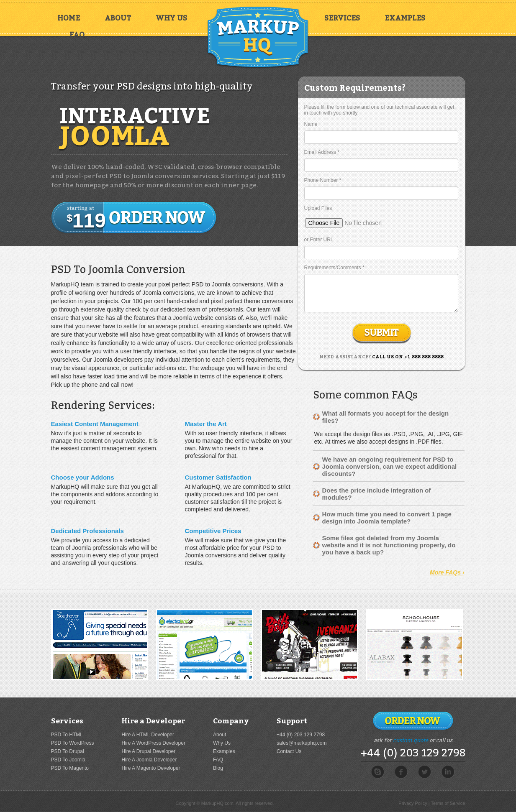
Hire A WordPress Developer (153, 743)
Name (311, 124)
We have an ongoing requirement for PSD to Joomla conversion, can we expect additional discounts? (390, 466)
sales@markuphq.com (302, 743)
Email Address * (322, 152)
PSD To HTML (67, 735)
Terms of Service (448, 803)
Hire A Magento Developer (151, 768)
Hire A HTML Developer (148, 735)
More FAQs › (447, 572)
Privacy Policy (413, 803)
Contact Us (289, 751)
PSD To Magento (70, 768)
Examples (405, 18)
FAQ (77, 35)
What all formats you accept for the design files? (386, 417)
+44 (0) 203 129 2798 (301, 735)
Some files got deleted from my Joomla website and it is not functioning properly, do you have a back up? (389, 545)
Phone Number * (323, 180)
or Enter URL (319, 240)
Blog (218, 768)
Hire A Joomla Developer (149, 760)
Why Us (171, 18)
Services (342, 18)
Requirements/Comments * (334, 268)
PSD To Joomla (68, 760)
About (118, 18)
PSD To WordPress (73, 743)
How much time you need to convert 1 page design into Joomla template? (387, 518)
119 (86, 218)
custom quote (411, 740)
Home (69, 18)
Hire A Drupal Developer (148, 751)
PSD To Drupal (68, 751)
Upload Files (318, 208)
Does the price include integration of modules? (377, 494)
